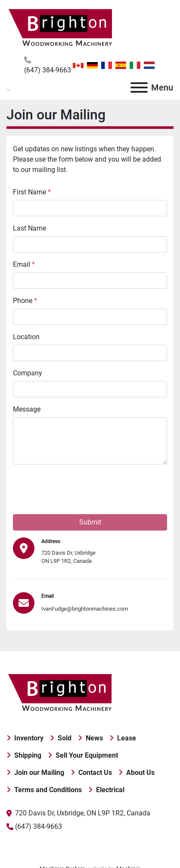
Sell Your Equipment (87, 755)
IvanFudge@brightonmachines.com (85, 609)
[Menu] (139, 87)
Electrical (110, 790)
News (94, 738)
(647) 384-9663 (48, 70)
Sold (65, 738)
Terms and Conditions (48, 790)
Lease (127, 738)
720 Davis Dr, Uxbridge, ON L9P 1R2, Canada (83, 813)
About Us (140, 773)
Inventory (29, 738)
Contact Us (95, 773)
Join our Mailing (39, 773)
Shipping (28, 755)
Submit (90, 522)
